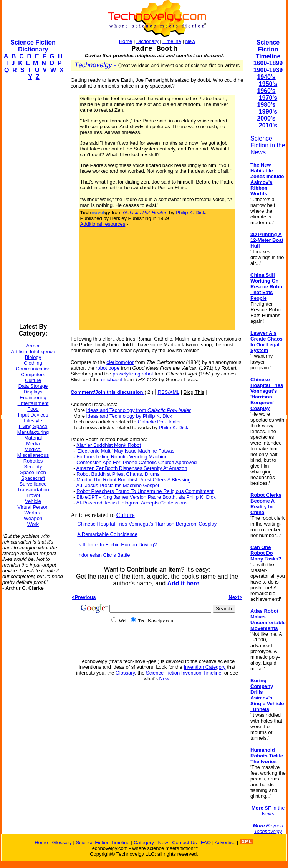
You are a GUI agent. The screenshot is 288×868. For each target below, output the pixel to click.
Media (33, 444)
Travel (33, 495)
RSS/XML (169, 392)
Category (144, 842)
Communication (33, 369)
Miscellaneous (33, 455)
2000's (266, 118)
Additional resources (103, 224)
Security (33, 467)
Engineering (33, 398)
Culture (33, 380)
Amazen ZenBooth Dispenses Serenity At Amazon (132, 468)
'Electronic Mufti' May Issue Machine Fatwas (125, 451)
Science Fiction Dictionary (33, 46)
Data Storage (33, 386)
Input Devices (33, 415)
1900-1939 (268, 70)
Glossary (125, 673)
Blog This (194, 392)
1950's (268, 84)
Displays (33, 392)
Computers (33, 374)
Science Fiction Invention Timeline (184, 673)
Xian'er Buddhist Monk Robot (109, 445)
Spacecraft (33, 478)
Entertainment (33, 403)
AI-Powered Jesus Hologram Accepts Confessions (132, 503)
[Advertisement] (33, 202)
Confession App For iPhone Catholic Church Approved (137, 462)
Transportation (33, 490)
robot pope (108, 368)
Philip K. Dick (191, 212)
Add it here (183, 583)
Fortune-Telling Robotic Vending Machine (122, 457)
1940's (266, 77)
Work (33, 524)
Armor (33, 346)
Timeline (172, 41)
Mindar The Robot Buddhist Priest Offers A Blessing (133, 480)
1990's (268, 112)
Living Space (33, 426)
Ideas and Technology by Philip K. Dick (129, 416)
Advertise (225, 842)
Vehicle (33, 501)
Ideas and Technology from (139, 410)
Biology (33, 357)
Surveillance (33, 484)
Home (126, 41)
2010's (268, 125)
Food (33, 409)
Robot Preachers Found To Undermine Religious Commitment (145, 491)
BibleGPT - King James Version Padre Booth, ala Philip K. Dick (146, 497)
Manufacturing (33, 432)
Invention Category (204, 667)
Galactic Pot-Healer (160, 422)
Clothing (33, 363)
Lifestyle (33, 421)
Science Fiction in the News (268, 145)
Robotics (33, 461)
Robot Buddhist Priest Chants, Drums (118, 474)
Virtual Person (33, 507)
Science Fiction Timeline (268, 49)
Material (33, 438)
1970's (268, 98)
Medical (33, 449)
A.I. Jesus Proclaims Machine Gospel (117, 485)
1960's (266, 91)
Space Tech (33, 472)
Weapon (33, 518)
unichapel (112, 379)
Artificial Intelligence (33, 351)
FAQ (206, 842)
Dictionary (147, 41)
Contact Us (184, 842)
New (190, 41)
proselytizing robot (133, 374)
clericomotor (120, 362)
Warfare (33, 513)
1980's (266, 105)
